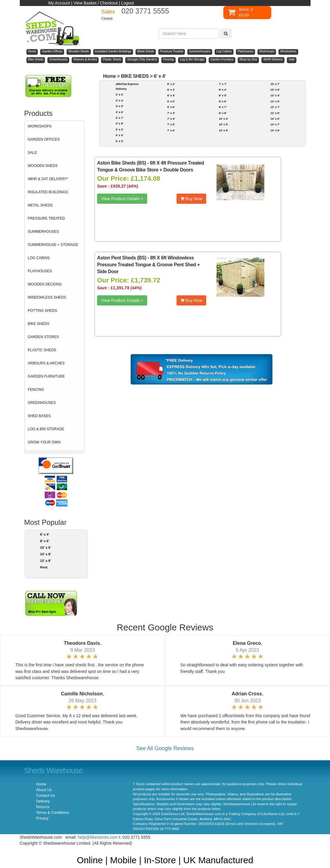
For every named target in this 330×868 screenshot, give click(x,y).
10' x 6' (46, 548)
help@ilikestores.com (98, 837)
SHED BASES (39, 416)
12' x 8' (46, 561)
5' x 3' (119, 129)
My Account (59, 3)
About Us (44, 790)
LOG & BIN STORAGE (46, 429)
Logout (128, 3)
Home (110, 76)
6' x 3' (171, 90)
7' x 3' (171, 113)
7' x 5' (171, 124)
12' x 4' (275, 95)
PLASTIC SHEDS (42, 350)
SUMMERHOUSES (43, 232)
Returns (43, 807)
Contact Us (46, 796)
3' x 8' (119, 123)
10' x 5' (223, 124)
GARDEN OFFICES (44, 139)
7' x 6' (171, 130)
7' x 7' (223, 84)
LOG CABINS (39, 258)
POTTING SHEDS (43, 311)
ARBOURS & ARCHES (46, 363)
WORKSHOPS (40, 126)
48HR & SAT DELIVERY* (48, 179)
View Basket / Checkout (96, 3)
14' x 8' (275, 130)
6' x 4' (45, 534)
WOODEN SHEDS (43, 166)
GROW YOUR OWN (44, 442)
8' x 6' (45, 541)
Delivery (43, 801)
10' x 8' (46, 554)
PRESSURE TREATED (46, 218)
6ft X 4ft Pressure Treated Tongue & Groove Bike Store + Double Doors (151, 166)
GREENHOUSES (42, 403)
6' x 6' (171, 107)
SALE (33, 153)
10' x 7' (275, 84)
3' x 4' (119, 100)
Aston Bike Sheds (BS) (122, 163)
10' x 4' (223, 119)
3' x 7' (119, 118)
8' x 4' (223, 90)
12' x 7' (275, 107)
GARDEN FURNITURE (46, 376)
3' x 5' (119, 106)
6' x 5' (171, 101)
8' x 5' (223, 95)
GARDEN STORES (43, 337)
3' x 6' (119, 112)
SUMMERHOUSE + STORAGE (53, 245)
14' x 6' (275, 119)
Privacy (42, 818)
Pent (44, 567)
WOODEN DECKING (45, 284)
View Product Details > (122, 199)
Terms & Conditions (53, 813)
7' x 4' (171, 119)
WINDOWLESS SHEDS (47, 297)
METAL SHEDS (40, 205)
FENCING (36, 390)
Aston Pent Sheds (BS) (122, 258)
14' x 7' (275, 124)
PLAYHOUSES (40, 271)
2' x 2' (119, 94)
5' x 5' (119, 141)
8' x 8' (223, 113)
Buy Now (191, 199)
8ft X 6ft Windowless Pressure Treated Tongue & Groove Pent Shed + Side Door (149, 265)
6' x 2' (171, 84)
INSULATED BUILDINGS (48, 192)
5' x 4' (119, 135)
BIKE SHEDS (39, 324)
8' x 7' (223, 107)
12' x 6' (275, 101)
